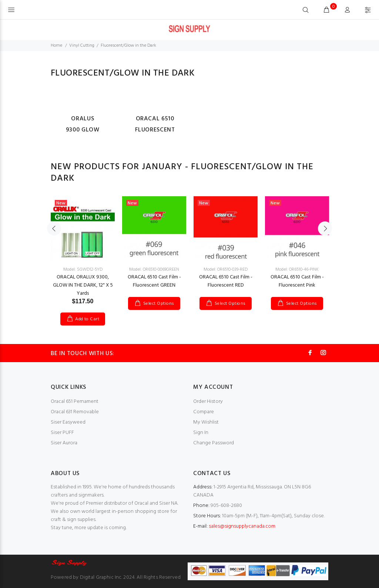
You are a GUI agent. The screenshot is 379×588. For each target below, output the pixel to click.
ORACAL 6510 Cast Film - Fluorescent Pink (297, 281)
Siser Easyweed (68, 422)
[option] (83, 253)
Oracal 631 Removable (75, 412)
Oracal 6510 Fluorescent (155, 124)
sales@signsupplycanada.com (242, 526)
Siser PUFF (62, 433)
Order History (208, 402)
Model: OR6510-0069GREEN (154, 270)
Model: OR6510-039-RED (226, 270)
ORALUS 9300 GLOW (83, 124)
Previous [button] (54, 228)
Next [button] (325, 228)
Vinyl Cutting (82, 46)
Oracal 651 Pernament (75, 402)
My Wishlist (206, 422)
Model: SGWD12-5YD (83, 270)
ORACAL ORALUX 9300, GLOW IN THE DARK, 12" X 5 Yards (83, 285)
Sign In (201, 433)
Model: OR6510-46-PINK (297, 270)
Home (56, 46)
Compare (204, 412)
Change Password (214, 443)
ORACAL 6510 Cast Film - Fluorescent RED (226, 281)
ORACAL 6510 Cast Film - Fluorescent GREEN (154, 281)
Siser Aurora (64, 443)
